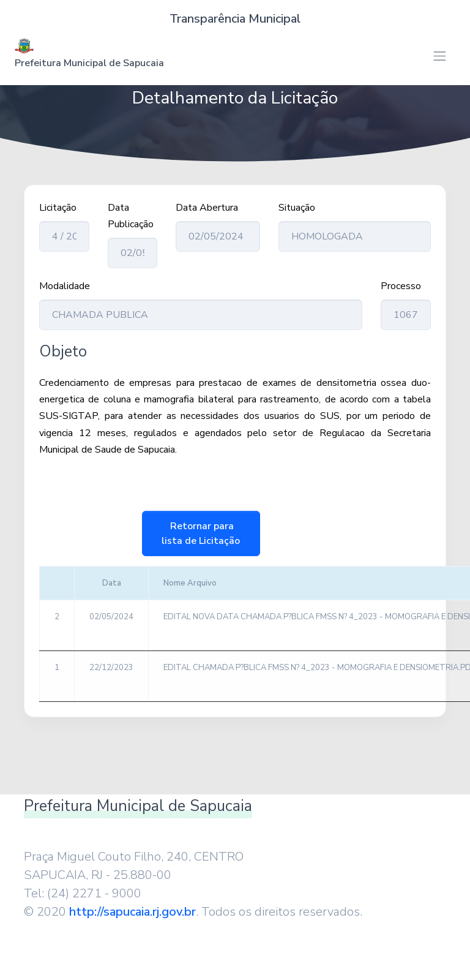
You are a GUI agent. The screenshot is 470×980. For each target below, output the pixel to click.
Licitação (58, 208)
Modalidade (65, 286)
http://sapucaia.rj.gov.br (132, 912)
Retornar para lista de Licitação (201, 533)
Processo (401, 286)
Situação (297, 208)
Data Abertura (207, 208)
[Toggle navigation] (440, 56)
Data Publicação (131, 216)
